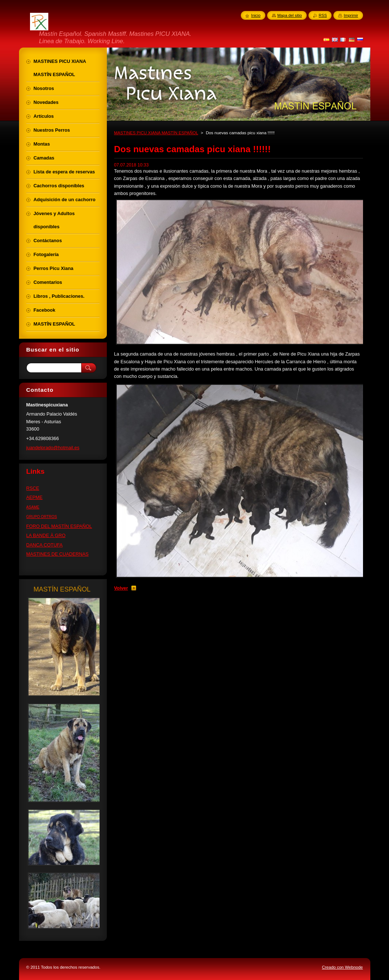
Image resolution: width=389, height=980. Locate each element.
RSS (323, 15)
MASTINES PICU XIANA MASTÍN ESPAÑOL (156, 133)
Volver (121, 588)
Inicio (256, 15)
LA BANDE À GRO (46, 535)
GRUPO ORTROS (42, 517)
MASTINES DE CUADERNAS (58, 554)
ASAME (33, 507)
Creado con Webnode (343, 967)
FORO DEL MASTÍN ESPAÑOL (59, 526)
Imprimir (351, 15)
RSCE (33, 488)
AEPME (35, 497)
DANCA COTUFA (45, 545)
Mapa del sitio (290, 15)
